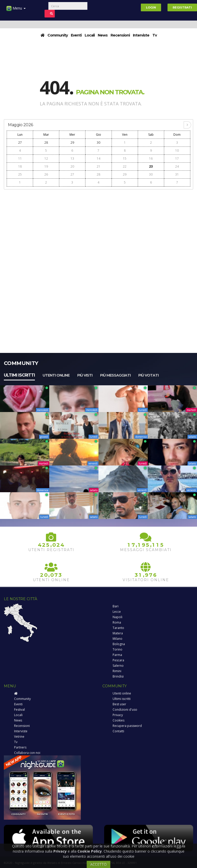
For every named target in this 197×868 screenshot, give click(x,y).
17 (177, 158)
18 (20, 166)
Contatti (118, 731)
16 (151, 158)
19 (46, 166)
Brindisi (118, 676)
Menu (16, 10)
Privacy (118, 715)
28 (46, 143)
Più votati (148, 375)
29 (72, 143)
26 (46, 174)
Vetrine (19, 737)
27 (20, 143)
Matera (118, 633)
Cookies (119, 720)
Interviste (141, 35)
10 (177, 150)
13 (72, 158)
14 (98, 158)
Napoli (117, 617)
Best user (119, 704)
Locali (90, 35)
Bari (116, 606)
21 (98, 166)
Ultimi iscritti (19, 375)
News (103, 35)
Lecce (117, 612)
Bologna (119, 644)
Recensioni (120, 35)
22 (125, 166)
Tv (155, 35)
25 (20, 174)
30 (98, 143)
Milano (117, 639)
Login (151, 7)
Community (58, 35)
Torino (117, 649)
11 (20, 158)
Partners (20, 747)
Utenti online (56, 375)
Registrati (182, 7)
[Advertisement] (98, 229)
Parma (117, 655)
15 (125, 158)
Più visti (85, 375)
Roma (117, 622)
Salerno (118, 666)
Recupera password (127, 726)
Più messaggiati (115, 375)
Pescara (118, 660)
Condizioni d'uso (125, 710)
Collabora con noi (27, 753)
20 (72, 166)
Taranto (118, 628)
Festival (19, 710)
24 (177, 166)
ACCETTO (98, 864)
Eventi (76, 35)
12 (46, 158)
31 (177, 174)
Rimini (117, 671)
